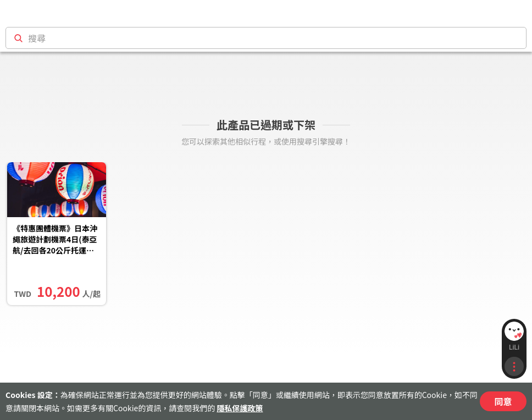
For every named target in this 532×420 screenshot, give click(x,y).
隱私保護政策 (240, 408)
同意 (503, 401)
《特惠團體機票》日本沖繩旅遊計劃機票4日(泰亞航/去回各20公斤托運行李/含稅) (55, 240)
